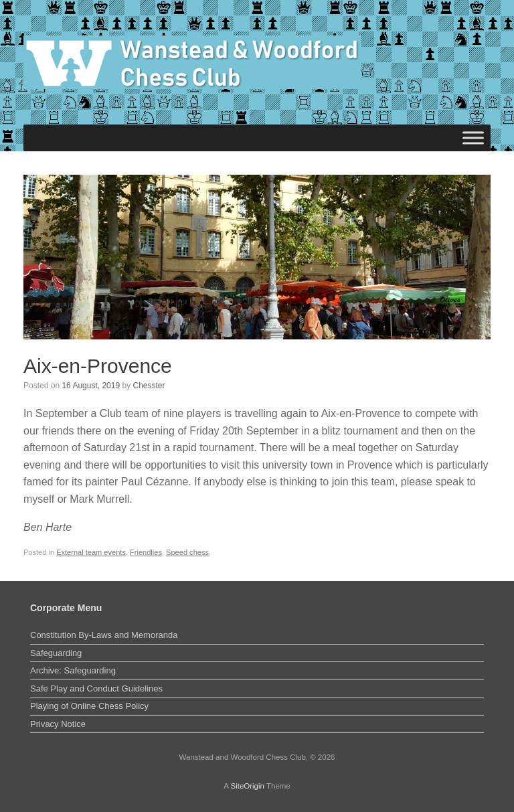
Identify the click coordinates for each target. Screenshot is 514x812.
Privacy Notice (58, 724)
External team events (91, 552)
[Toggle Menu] (473, 138)
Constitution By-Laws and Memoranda (104, 635)
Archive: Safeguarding (73, 670)
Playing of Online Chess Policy (89, 706)
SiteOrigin (247, 786)
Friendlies (146, 552)
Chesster (149, 386)
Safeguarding (56, 653)
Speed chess (187, 552)
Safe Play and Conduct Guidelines (96, 688)
